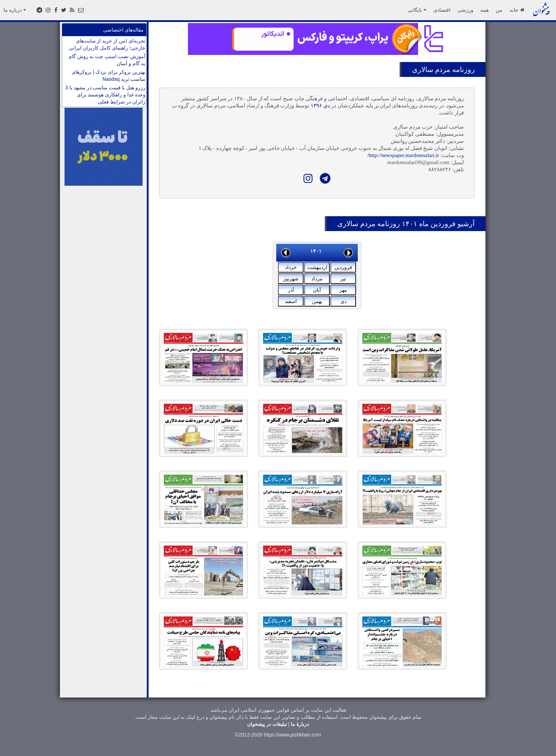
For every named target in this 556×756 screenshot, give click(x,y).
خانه (517, 10)
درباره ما (15, 10)
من (499, 10)
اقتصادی (442, 10)
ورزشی (465, 10)
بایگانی (417, 10)
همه (485, 10)
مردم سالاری (431, 69)
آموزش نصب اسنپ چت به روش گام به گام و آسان (107, 60)
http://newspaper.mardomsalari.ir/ (403, 155)
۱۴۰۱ (316, 251)
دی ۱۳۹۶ (320, 106)
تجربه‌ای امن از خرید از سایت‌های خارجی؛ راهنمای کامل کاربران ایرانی (107, 44)
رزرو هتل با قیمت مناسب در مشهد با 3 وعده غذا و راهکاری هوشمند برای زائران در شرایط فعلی (105, 95)
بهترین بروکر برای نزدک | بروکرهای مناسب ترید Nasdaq (109, 75)
